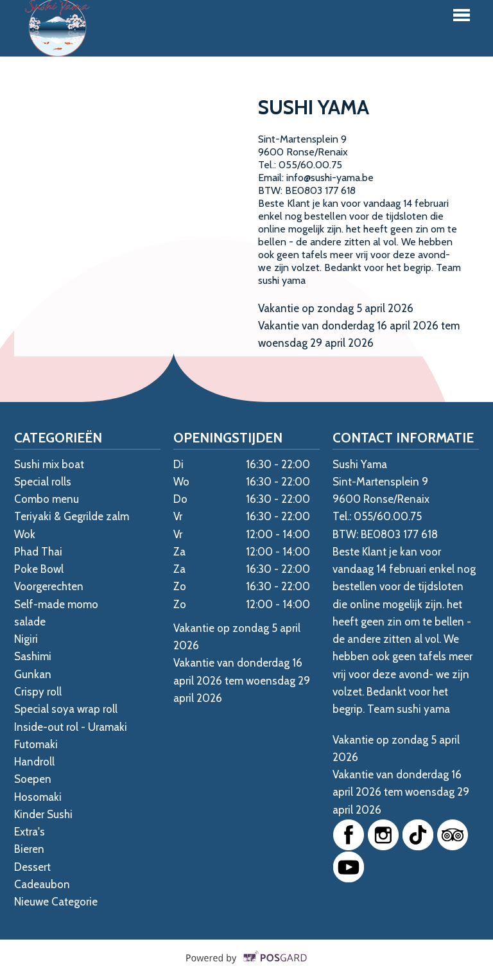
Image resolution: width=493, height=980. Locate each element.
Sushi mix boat (49, 464)
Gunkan (33, 674)
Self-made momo (56, 604)
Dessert (32, 867)
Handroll (34, 762)
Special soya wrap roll (66, 709)
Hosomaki (38, 797)
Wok (25, 534)
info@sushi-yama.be (330, 178)
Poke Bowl (39, 569)
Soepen (33, 779)
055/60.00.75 (310, 165)
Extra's (30, 832)
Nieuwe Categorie (56, 902)
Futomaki (36, 744)
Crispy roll (38, 692)
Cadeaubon (42, 884)
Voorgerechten (49, 586)
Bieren (29, 849)
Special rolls (43, 482)
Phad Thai (38, 552)
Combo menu (47, 499)
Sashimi (33, 656)
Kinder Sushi (43, 814)
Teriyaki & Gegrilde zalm (72, 516)
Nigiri (26, 639)
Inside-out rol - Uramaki (71, 727)
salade (30, 622)
